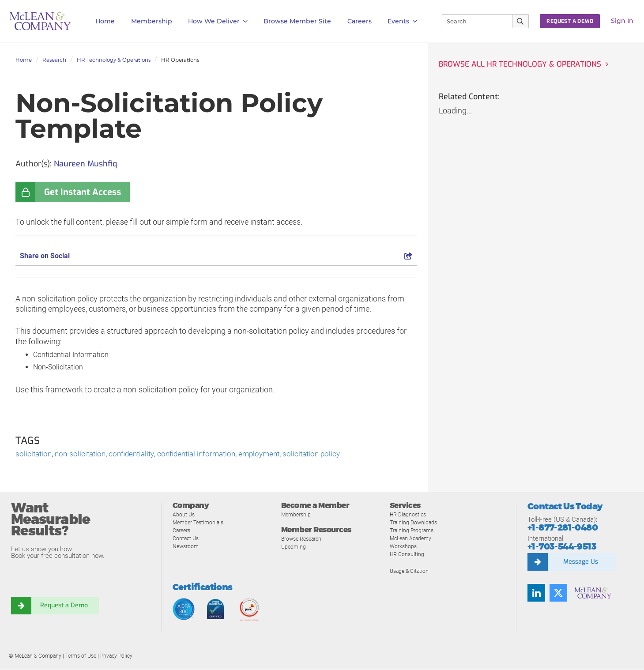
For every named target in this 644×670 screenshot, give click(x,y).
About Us (184, 515)
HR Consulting (407, 555)
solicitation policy (328, 454)
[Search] (473, 21)
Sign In (622, 21)
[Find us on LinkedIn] (536, 593)
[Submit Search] (521, 21)
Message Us (580, 562)
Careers (182, 531)
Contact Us (186, 539)
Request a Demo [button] (570, 21)
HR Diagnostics (409, 515)
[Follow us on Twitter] (558, 593)
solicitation (34, 454)
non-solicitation (83, 454)
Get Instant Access (83, 192)
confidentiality (137, 454)
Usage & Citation (411, 571)
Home (105, 21)
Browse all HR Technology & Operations (523, 64)
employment (273, 454)
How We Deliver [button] (218, 21)
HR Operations (180, 60)
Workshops (404, 547)
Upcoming (294, 548)
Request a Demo (64, 606)
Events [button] (402, 21)
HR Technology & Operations (114, 60)
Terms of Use (81, 656)
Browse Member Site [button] (297, 21)
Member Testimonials (200, 523)
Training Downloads (415, 523)
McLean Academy (412, 539)
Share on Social (216, 256)
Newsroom (186, 547)
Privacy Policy (116, 656)
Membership (152, 21)
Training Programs (413, 531)
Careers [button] (360, 21)
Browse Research (303, 540)
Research (54, 60)
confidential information (206, 454)
